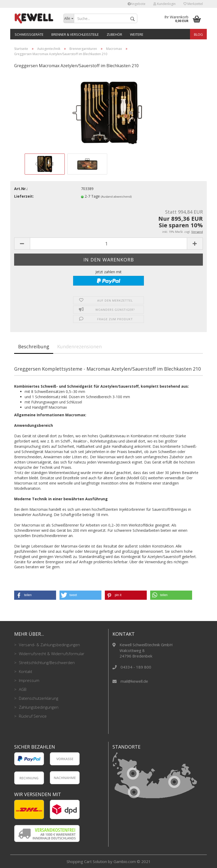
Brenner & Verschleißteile (75, 34)
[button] (35, 595)
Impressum (29, 680)
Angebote (137, 4)
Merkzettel (193, 4)
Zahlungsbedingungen (38, 707)
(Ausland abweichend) (116, 196)
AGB (22, 689)
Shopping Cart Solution (87, 861)
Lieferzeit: (24, 196)
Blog (198, 34)
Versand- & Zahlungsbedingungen (49, 645)
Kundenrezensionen (79, 346)
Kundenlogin (164, 4)
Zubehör (114, 34)
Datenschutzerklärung (38, 698)
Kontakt (25, 671)
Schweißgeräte (29, 34)
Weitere (137, 34)
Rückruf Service (32, 716)
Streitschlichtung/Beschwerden (46, 662)
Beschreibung (34, 346)
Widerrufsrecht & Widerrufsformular (51, 654)
